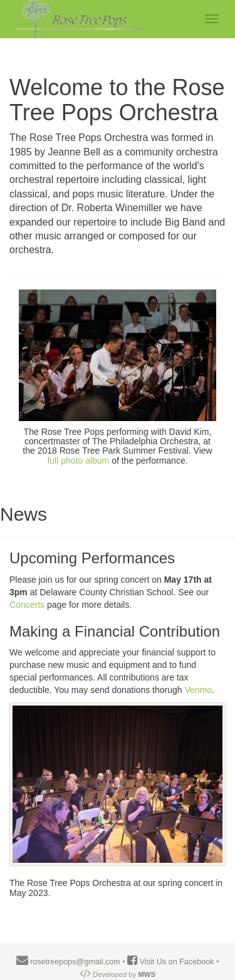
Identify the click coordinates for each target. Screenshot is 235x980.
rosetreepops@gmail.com (68, 962)
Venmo (198, 690)
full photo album (78, 461)
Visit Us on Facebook (172, 962)
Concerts (27, 605)
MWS (147, 974)
